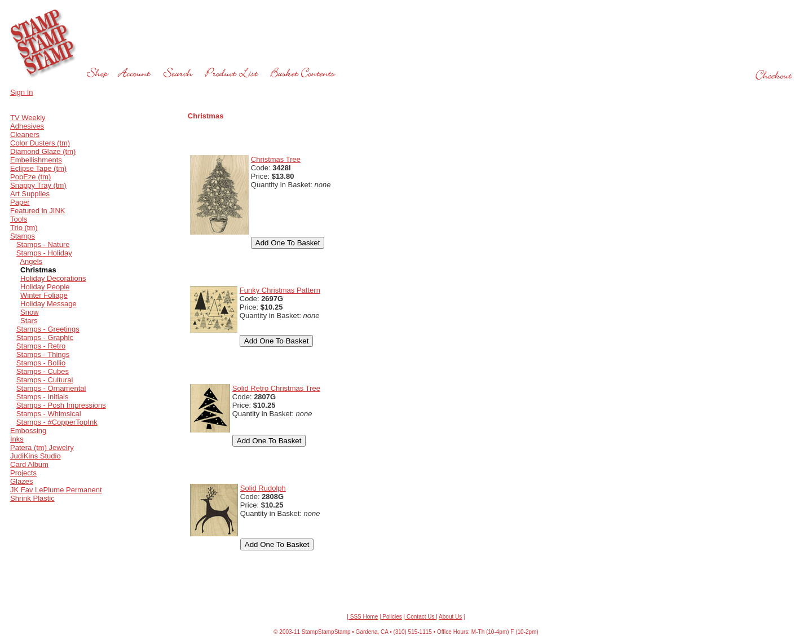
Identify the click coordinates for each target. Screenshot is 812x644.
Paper (20, 202)
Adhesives (27, 126)
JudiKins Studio (36, 456)
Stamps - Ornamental (51, 388)
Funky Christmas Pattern (280, 290)
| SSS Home (362, 617)
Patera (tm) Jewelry (42, 447)
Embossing (28, 431)
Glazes (21, 481)
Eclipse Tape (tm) (38, 168)
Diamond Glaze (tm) (43, 151)
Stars (29, 321)
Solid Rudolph (263, 488)
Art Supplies (30, 194)
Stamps (23, 236)
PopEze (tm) (30, 177)
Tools (19, 219)
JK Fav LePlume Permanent (56, 490)
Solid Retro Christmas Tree (276, 388)
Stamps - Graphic (45, 338)
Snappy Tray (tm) (38, 185)
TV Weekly (28, 118)
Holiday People (45, 287)
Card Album (29, 464)
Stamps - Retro (41, 346)
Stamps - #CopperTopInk (57, 422)
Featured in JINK (38, 211)
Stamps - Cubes (43, 371)
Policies (392, 617)
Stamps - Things (43, 354)
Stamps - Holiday (44, 253)
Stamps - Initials (42, 397)
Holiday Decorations (53, 278)
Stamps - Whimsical (49, 414)
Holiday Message (48, 304)
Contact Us (420, 617)
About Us (450, 617)
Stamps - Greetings (48, 329)
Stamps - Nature (43, 244)
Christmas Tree (276, 159)
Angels (31, 261)
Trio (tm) (24, 228)
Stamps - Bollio (41, 363)
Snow (30, 312)
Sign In (21, 92)
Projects (23, 473)
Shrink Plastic (32, 498)
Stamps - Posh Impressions (61, 405)
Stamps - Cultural (45, 380)
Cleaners (25, 134)
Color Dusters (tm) (40, 143)
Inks (17, 439)
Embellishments (36, 160)
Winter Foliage (44, 295)
